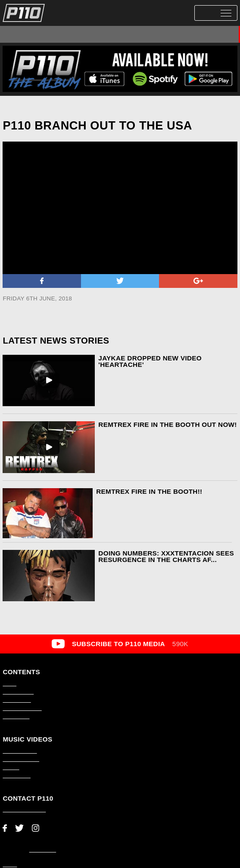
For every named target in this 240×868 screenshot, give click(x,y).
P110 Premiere (59, 34)
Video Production (22, 708)
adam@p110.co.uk (24, 810)
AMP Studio (43, 850)
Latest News (17, 700)
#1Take (134, 34)
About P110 (16, 716)
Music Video (101, 34)
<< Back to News (25, 107)
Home (9, 684)
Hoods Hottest (217, 34)
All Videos (20, 34)
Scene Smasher (172, 34)
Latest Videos (18, 692)
